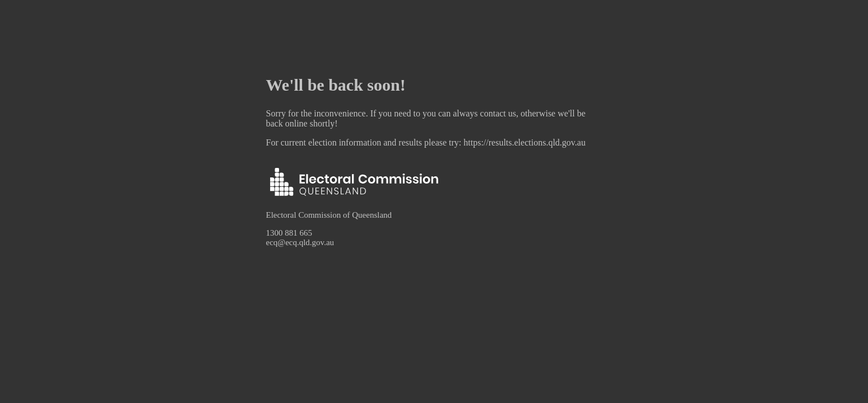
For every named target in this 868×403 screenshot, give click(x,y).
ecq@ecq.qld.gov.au (300, 242)
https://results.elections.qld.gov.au (524, 142)
